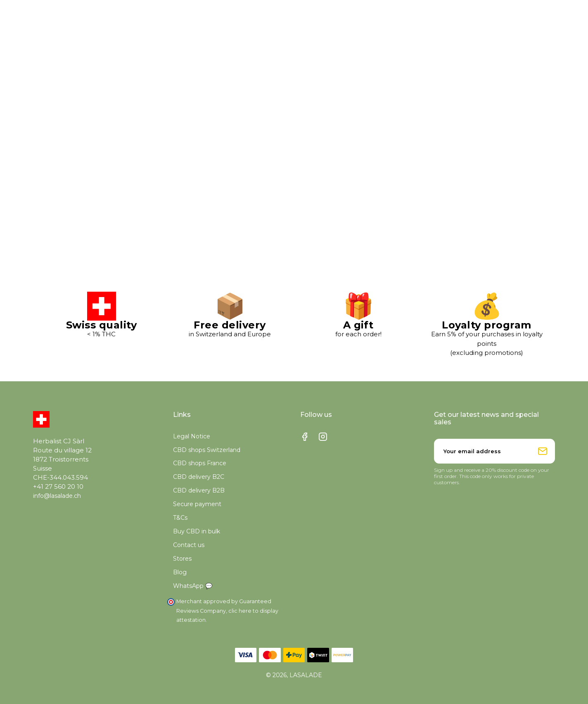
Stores (182, 559)
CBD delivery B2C (199, 477)
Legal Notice (192, 436)
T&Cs (180, 518)
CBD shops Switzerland (207, 450)
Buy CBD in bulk (197, 531)
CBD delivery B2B (199, 490)
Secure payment (197, 504)
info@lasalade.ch (57, 496)
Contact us (189, 545)
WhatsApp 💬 (193, 586)
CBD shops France (200, 463)
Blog (180, 572)
